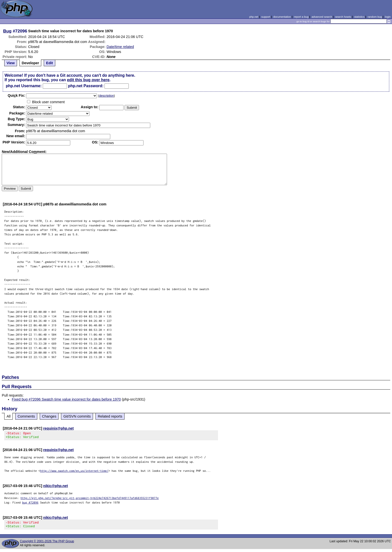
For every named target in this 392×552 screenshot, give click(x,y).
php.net (254, 17)
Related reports (110, 416)
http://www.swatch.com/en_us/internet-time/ (74, 472)
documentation (282, 17)
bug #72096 (30, 504)
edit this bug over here (88, 80)
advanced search (322, 17)
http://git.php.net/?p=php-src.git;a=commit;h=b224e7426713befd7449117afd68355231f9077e (90, 499)
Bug (7, 31)
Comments (26, 416)
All (8, 416)
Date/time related (120, 47)
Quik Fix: (16, 95)
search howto (343, 17)
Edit (49, 63)
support (266, 17)
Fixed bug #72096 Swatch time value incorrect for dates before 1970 (66, 399)
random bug (375, 17)
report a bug (301, 17)
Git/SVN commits (77, 416)
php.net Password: (86, 86)
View (11, 63)
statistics (359, 17)
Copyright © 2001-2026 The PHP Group (47, 544)
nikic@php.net (56, 487)
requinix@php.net (58, 428)
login (388, 17)
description (106, 96)
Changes (49, 416)
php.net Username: (24, 86)
